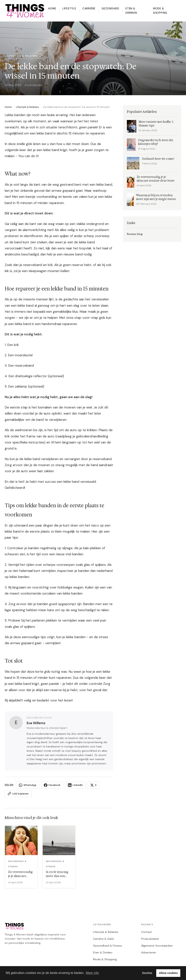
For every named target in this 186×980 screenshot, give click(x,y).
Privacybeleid (150, 939)
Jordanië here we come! (158, 159)
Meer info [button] (92, 973)
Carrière (89, 9)
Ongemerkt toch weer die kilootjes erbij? (156, 142)
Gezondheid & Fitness (107, 946)
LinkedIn (75, 785)
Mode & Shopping (160, 11)
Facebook (52, 785)
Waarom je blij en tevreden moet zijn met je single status (156, 197)
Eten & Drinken (131, 11)
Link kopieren (18, 794)
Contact (147, 932)
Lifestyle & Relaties (28, 107)
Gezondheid (110, 9)
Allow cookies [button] (168, 973)
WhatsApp (28, 785)
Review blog (135, 234)
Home (52, 9)
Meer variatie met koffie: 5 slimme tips (156, 124)
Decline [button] (147, 973)
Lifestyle (69, 9)
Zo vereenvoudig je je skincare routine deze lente (156, 179)
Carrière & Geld (103, 939)
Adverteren (149, 952)
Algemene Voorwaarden (157, 946)
